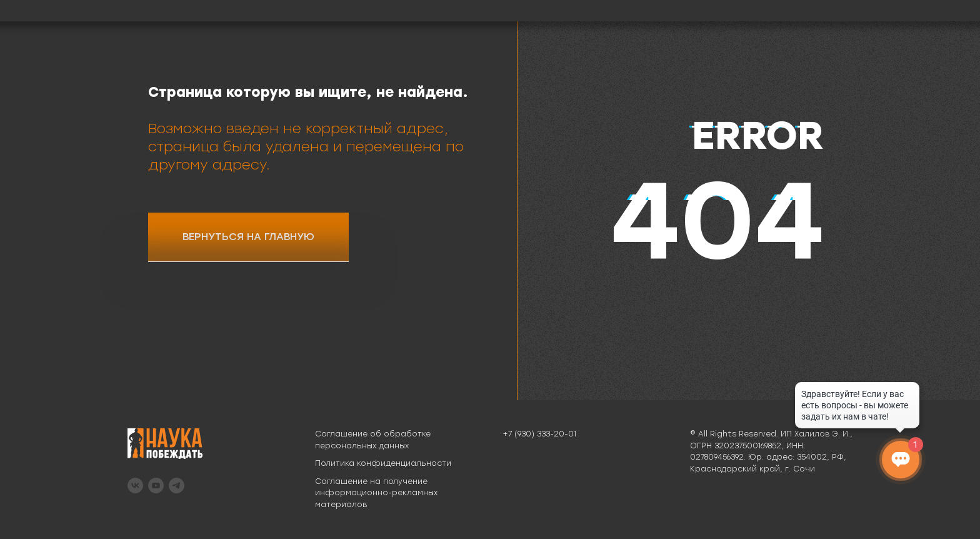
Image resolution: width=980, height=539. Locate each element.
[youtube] (156, 486)
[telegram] (177, 486)
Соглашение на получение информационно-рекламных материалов (376, 493)
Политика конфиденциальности (383, 463)
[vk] (135, 486)
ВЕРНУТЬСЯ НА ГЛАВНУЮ (248, 237)
